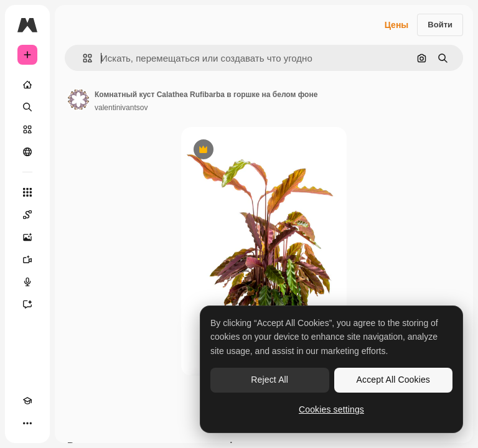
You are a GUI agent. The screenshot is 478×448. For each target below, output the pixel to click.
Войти (440, 25)
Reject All (269, 380)
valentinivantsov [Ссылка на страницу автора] (121, 108)
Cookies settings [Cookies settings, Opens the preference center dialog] (331, 409)
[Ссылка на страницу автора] (78, 100)
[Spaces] (27, 215)
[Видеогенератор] (27, 259)
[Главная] (27, 85)
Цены (397, 25)
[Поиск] (27, 107)
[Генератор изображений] (27, 237)
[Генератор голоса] (27, 282)
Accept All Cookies (393, 380)
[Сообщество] (27, 152)
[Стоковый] (27, 129)
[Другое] (27, 423)
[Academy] (27, 401)
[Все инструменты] (27, 192)
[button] (82, 58)
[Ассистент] (27, 304)
